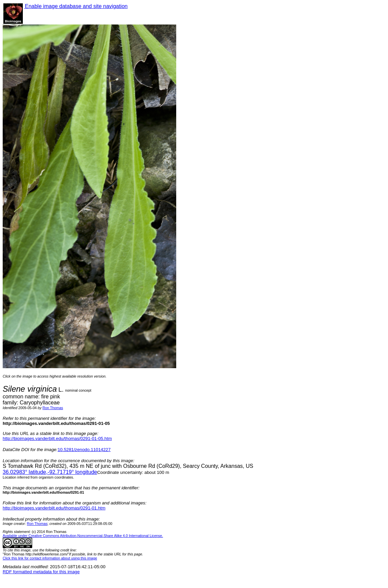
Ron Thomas (53, 408)
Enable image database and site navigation (76, 6)
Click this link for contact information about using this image (50, 558)
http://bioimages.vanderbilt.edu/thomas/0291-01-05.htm (57, 438)
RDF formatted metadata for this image (41, 572)
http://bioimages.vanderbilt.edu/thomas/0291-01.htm (54, 508)
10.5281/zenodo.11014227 (84, 450)
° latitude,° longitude (50, 472)
